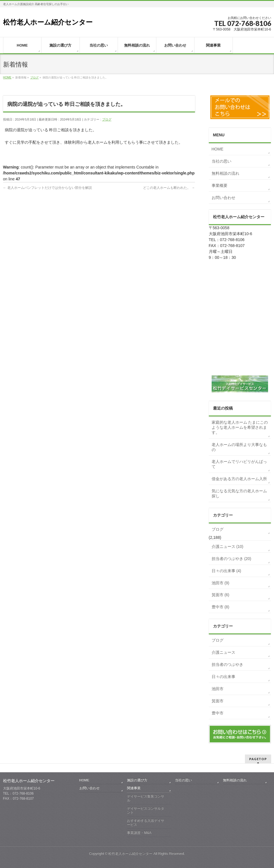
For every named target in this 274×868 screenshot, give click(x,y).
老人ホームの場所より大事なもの (239, 447)
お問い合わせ (223, 198)
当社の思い (222, 161)
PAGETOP (258, 759)
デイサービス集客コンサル (146, 798)
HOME (218, 149)
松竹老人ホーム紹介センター (48, 22)
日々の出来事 (223, 677)
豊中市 (218, 713)
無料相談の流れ (225, 173)
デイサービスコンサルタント (146, 810)
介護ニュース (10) (228, 546)
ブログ (107, 119)
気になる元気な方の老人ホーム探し (239, 493)
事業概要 (220, 185)
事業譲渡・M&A (139, 833)
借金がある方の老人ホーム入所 (239, 479)
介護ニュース (223, 652)
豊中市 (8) (221, 607)
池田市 (218, 689)
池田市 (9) (221, 583)
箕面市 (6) (221, 595)
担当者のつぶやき (227, 664)
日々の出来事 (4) (226, 571)
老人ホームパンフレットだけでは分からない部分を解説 (48, 188)
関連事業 (134, 788)
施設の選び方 (137, 780)
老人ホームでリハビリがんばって (239, 464)
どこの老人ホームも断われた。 (169, 188)
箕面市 (218, 701)
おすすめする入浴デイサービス (146, 823)
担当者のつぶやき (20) (232, 559)
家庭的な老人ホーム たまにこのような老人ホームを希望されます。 (240, 427)
